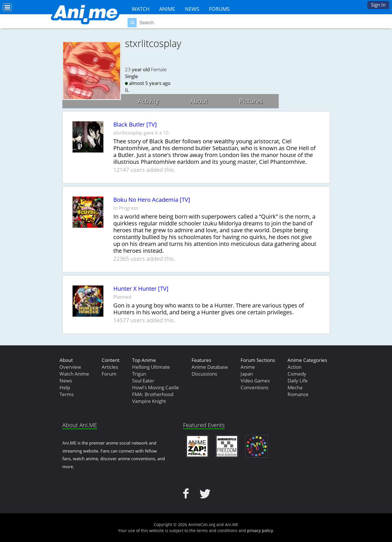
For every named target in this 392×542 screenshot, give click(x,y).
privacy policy (260, 530)
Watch (141, 9)
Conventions (255, 387)
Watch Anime (74, 374)
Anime (167, 9)
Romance (298, 394)
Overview (70, 367)
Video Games (255, 381)
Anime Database (210, 367)
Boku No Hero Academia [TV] (152, 200)
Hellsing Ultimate (151, 367)
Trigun (139, 374)
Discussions (204, 374)
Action (294, 367)
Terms (67, 394)
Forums (219, 9)
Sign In (378, 5)
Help (65, 387)
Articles (110, 367)
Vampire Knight (149, 401)
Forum (109, 374)
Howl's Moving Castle (156, 387)
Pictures (251, 101)
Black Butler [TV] (135, 125)
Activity (148, 101)
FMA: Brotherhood (153, 394)
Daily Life (298, 381)
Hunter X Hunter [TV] (141, 289)
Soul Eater (143, 381)
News (192, 9)
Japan (247, 374)
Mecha (295, 387)
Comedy (297, 374)
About (199, 101)
